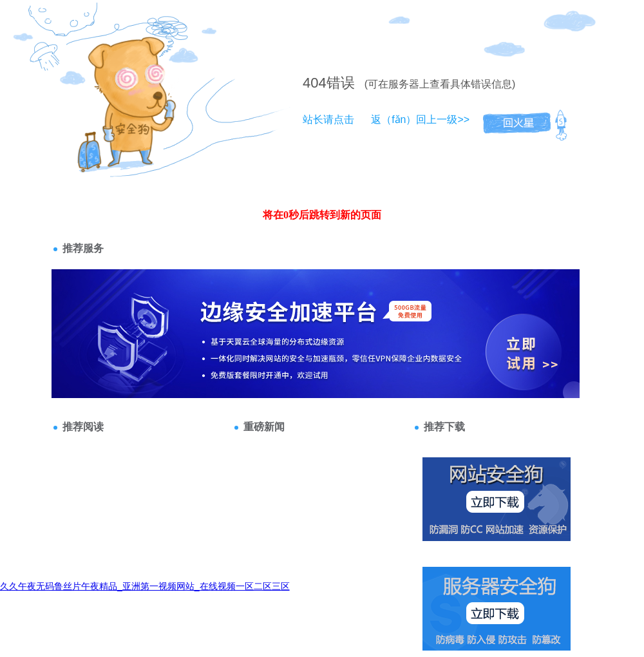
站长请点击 (328, 119)
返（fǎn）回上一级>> (420, 119)
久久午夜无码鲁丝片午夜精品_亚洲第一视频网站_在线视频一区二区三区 (145, 586)
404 (315, 83)
